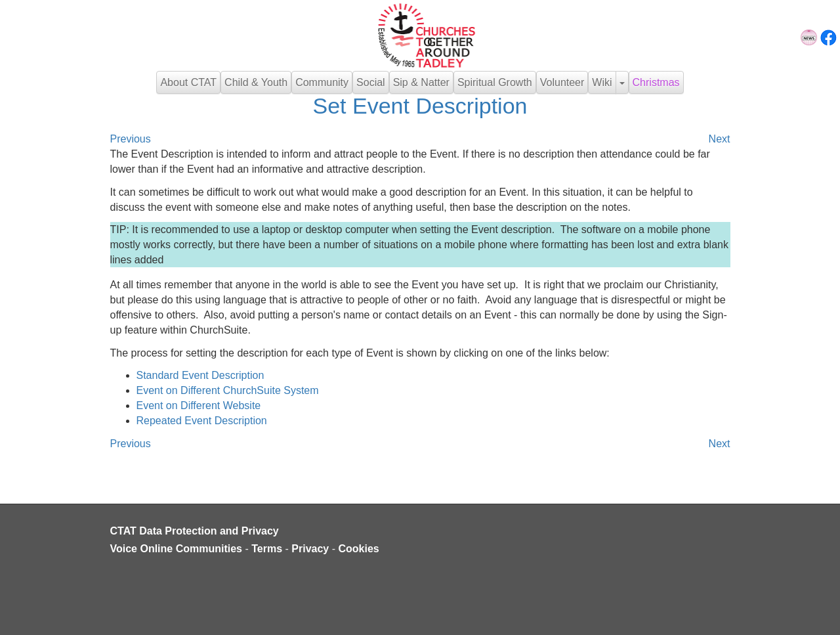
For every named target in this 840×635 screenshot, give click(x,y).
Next (720, 139)
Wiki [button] (602, 82)
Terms (267, 549)
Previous (131, 139)
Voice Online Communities (177, 549)
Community (322, 82)
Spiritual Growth (495, 82)
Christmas (656, 82)
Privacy (310, 549)
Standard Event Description (200, 375)
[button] (622, 82)
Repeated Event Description (202, 421)
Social (371, 82)
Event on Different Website (199, 405)
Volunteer (562, 82)
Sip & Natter (421, 82)
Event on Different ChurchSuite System (228, 390)
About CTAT (188, 82)
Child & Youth (256, 82)
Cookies (359, 549)
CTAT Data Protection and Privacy (195, 531)
